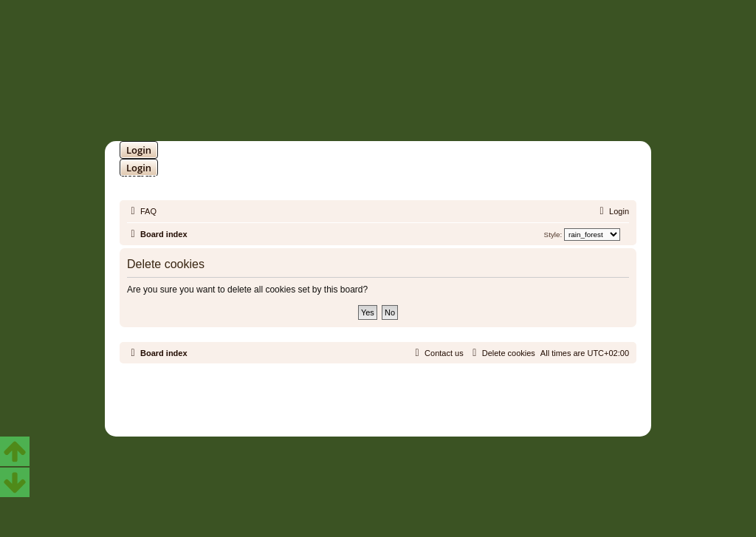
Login (139, 150)
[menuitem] (142, 211)
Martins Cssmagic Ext (416, 404)
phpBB (340, 393)
